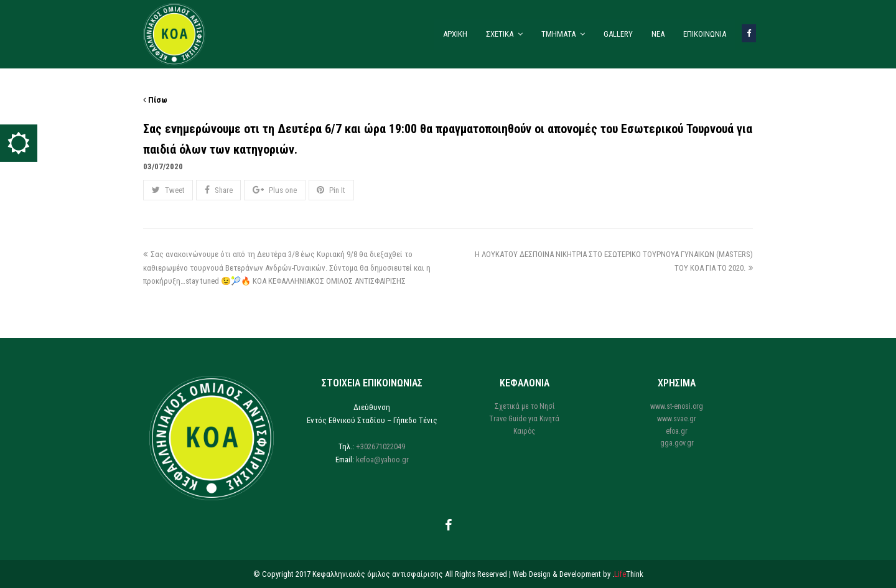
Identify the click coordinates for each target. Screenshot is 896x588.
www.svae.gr (677, 419)
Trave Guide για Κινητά (524, 419)
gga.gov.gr (677, 443)
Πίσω (155, 100)
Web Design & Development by (578, 574)
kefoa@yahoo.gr (382, 460)
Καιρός (524, 431)
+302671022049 (380, 446)
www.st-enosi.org (677, 406)
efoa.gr (677, 431)
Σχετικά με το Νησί (525, 406)
